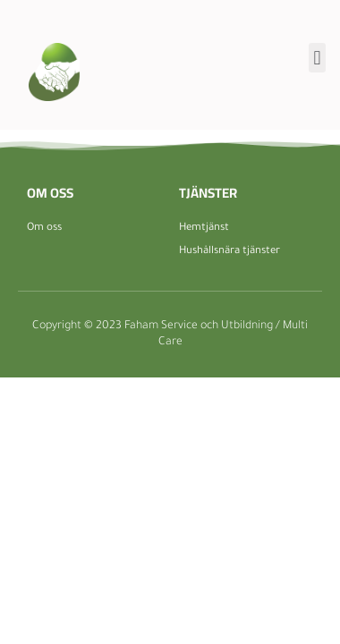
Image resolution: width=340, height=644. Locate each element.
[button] (317, 58)
